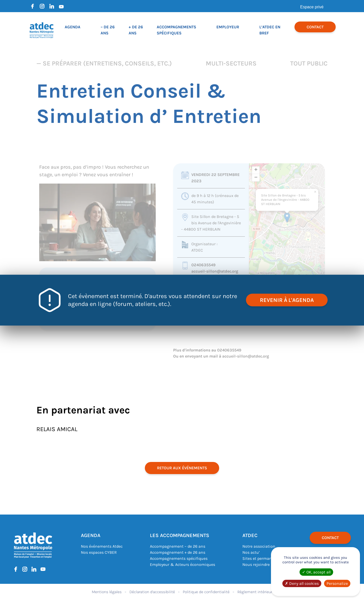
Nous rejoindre (256, 564)
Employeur (228, 27)
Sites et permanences (262, 558)
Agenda (73, 27)
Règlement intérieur (255, 592)
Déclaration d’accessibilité (152, 592)
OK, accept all (316, 572)
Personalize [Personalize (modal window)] (337, 583)
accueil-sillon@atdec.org (215, 271)
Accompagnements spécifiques (179, 558)
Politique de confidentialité (206, 592)
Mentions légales (107, 592)
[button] (287, 218)
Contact (315, 27)
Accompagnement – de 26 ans (178, 546)
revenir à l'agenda (287, 300)
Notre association (259, 546)
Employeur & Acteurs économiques (183, 564)
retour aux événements (182, 468)
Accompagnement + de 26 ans (178, 552)
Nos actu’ (251, 552)
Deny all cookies (302, 583)
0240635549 (203, 265)
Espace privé (312, 7)
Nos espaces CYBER (99, 552)
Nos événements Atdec (102, 546)
